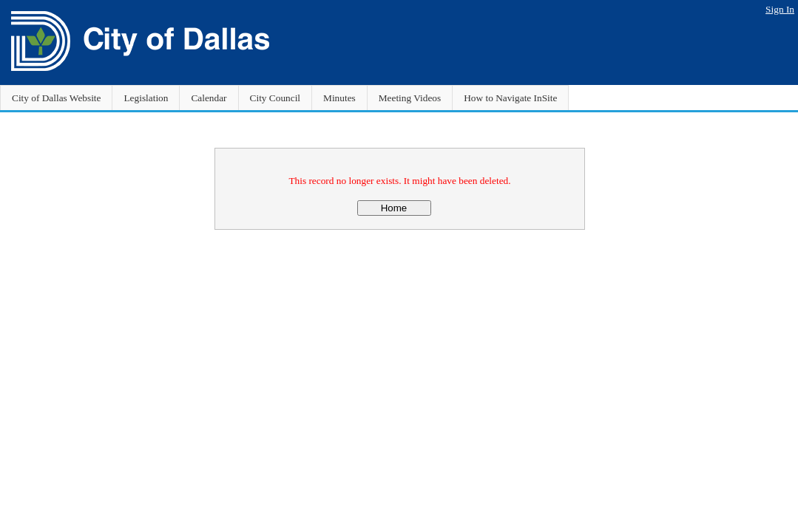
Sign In (780, 9)
